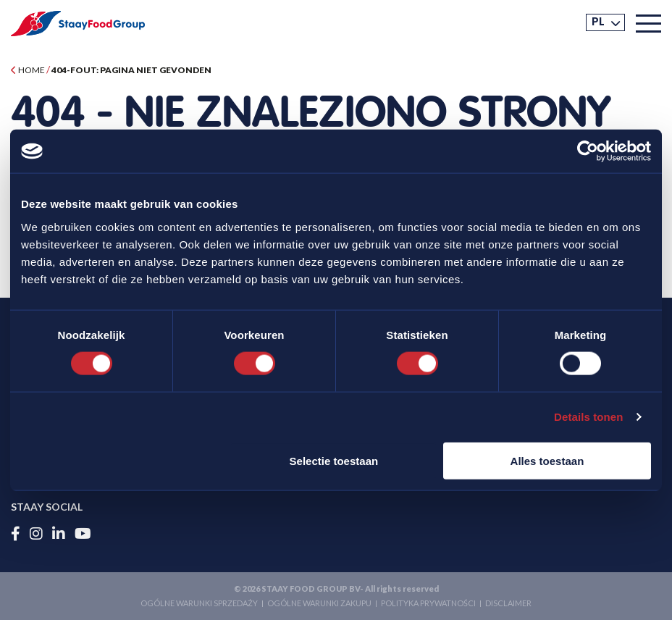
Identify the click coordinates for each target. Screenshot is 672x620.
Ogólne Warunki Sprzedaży (199, 603)
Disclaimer (508, 603)
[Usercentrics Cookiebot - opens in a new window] (588, 151)
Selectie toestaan (334, 460)
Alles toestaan (547, 460)
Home (28, 70)
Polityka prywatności (428, 603)
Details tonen (588, 417)
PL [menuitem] (598, 21)
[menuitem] (605, 22)
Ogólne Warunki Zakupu (319, 603)
